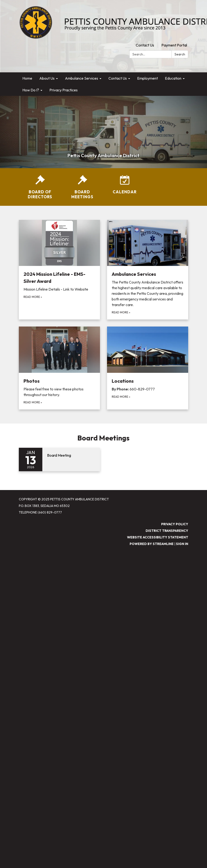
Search (180, 54)
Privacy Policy (175, 524)
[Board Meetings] (82, 187)
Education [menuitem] (173, 78)
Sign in (182, 544)
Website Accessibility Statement (158, 537)
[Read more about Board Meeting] (59, 459)
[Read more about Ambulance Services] (148, 270)
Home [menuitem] (27, 78)
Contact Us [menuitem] (118, 78)
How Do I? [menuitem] (31, 90)
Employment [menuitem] (147, 78)
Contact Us (145, 45)
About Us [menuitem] (47, 78)
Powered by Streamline (152, 544)
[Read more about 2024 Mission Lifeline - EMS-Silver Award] (59, 270)
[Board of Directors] (40, 187)
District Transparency (167, 531)
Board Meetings (103, 438)
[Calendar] (125, 185)
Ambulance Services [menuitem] (82, 78)
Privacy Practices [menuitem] (64, 90)
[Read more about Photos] (59, 368)
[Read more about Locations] (148, 368)
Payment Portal (174, 45)
